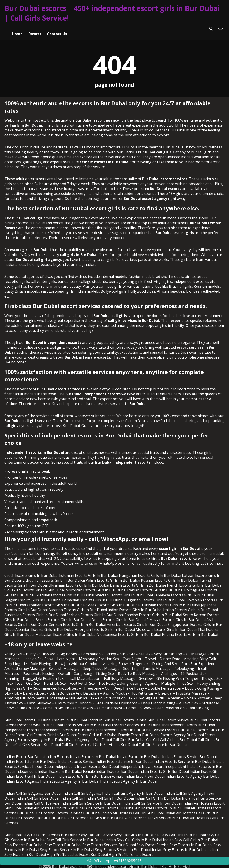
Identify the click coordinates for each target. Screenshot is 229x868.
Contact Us (57, 29)
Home (17, 29)
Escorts (35, 29)
